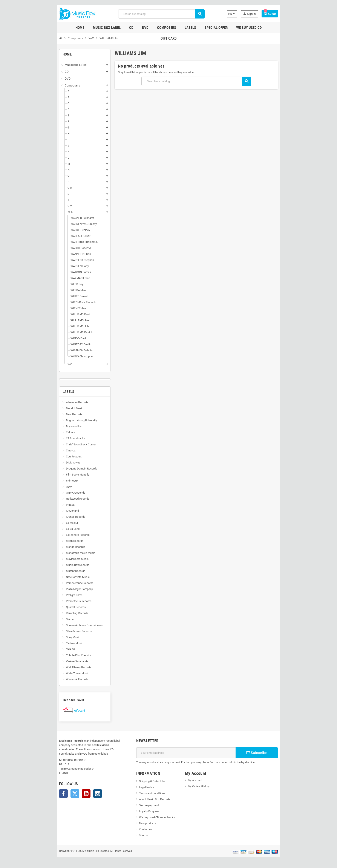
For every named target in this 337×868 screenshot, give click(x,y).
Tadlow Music (57, 643)
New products (142, 823)
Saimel (52, 619)
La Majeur (54, 523)
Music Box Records (60, 565)
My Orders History (201, 786)
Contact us (140, 829)
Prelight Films (57, 595)
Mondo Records (58, 547)
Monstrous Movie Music (63, 553)
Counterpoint (56, 456)
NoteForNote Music (60, 577)
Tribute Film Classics (61, 655)
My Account (197, 780)
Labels (51, 392)
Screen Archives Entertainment (67, 625)
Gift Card (62, 711)
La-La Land (55, 529)
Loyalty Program (143, 811)
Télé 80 (53, 649)
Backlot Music (57, 408)
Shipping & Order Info (146, 781)
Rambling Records (59, 613)
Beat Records (56, 414)
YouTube (69, 789)
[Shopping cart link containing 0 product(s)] (287, 14)
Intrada (53, 505)
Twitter (57, 789)
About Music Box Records (149, 799)
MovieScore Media (60, 559)
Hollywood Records (60, 499)
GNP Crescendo (58, 493)
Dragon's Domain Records (64, 469)
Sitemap (138, 835)
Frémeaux (54, 481)
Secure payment (143, 805)
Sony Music (55, 637)
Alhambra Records (59, 402)
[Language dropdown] (248, 14)
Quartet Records (58, 607)
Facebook (46, 789)
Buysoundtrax (57, 426)
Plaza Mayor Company (62, 589)
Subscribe (270, 753)
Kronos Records (58, 517)
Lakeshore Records (60, 535)
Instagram (80, 789)
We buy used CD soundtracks (151, 817)
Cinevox (53, 450)
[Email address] (188, 753)
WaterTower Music (60, 673)
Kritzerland (55, 511)
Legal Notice (141, 787)
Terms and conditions (146, 793)
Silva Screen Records (61, 631)
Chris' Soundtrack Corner (63, 444)
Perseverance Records (62, 583)
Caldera (53, 432)
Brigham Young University (64, 420)
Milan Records (57, 541)
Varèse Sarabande (59, 661)
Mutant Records (58, 571)
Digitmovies (55, 463)
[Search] (161, 14)
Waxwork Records (59, 679)
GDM (51, 487)
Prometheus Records (61, 601)
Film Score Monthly (60, 475)
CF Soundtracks (58, 438)
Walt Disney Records (61, 667)
